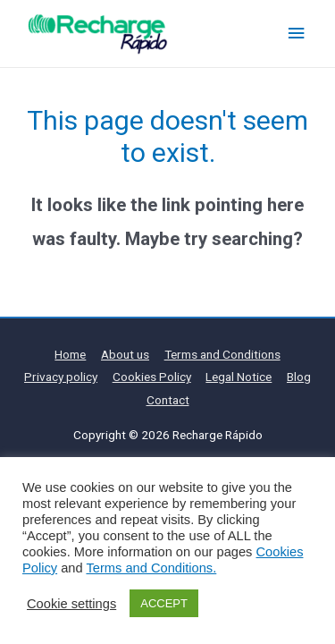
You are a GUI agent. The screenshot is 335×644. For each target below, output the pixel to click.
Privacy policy (61, 377)
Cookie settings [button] (71, 604)
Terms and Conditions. (151, 568)
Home (70, 354)
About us (125, 354)
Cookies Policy (152, 377)
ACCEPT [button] (164, 603)
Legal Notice (239, 377)
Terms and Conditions (222, 354)
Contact (168, 400)
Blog (299, 377)
